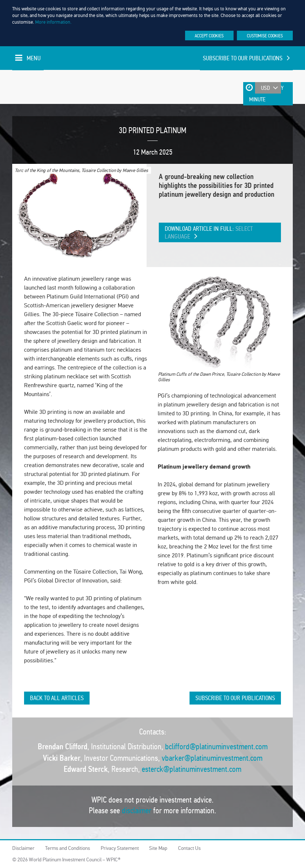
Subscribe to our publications (246, 58)
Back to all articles (57, 698)
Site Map (158, 848)
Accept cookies (209, 36)
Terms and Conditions (68, 848)
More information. (53, 22)
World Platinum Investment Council (30, 87)
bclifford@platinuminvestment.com (216, 747)
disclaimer (137, 810)
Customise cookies (265, 36)
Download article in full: (209, 233)
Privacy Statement (120, 848)
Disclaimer (23, 848)
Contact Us (189, 848)
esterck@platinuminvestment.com (192, 769)
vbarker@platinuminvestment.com (212, 758)
